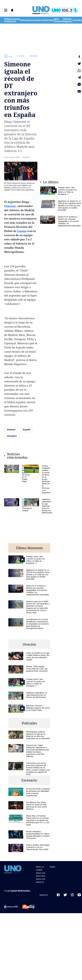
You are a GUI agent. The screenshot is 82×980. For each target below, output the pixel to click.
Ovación (36, 20)
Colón (44, 20)
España (22, 231)
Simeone (33, 56)
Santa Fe (17, 20)
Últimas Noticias (9, 20)
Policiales (25, 20)
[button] (6, 10)
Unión (51, 20)
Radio (53, 867)
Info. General (59, 20)
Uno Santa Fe (8, 56)
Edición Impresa (68, 20)
